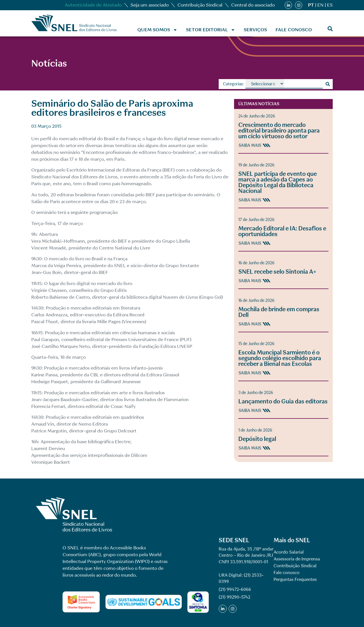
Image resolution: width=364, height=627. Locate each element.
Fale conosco (294, 30)
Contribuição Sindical (200, 5)
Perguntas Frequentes (295, 579)
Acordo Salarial (289, 552)
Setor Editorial (211, 30)
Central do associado (253, 5)
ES (330, 5)
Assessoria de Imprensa (297, 559)
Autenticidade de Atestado (93, 5)
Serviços (255, 30)
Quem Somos (157, 30)
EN (320, 5)
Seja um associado (150, 5)
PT (311, 5)
